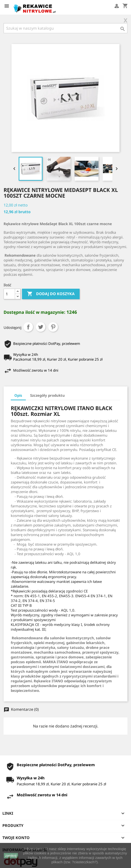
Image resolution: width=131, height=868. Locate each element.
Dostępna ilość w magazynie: (34, 312)
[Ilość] (9, 294)
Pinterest (53, 327)
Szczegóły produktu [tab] (47, 395)
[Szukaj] (65, 28)
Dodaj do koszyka (51, 294)
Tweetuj (41, 327)
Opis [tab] (18, 395)
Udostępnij (28, 327)
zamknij (11, 856)
